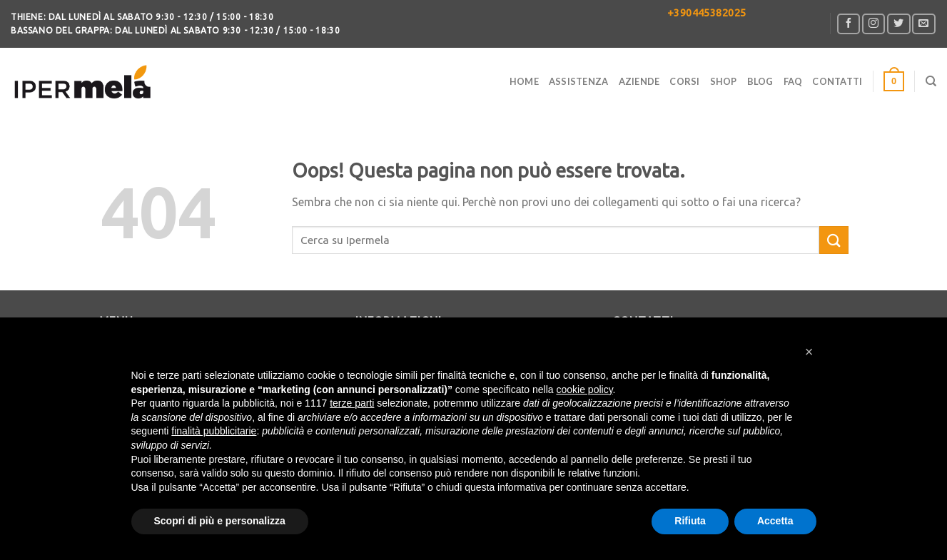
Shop (724, 81)
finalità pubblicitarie (214, 431)
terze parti (352, 403)
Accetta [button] (775, 521)
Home (524, 81)
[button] (809, 352)
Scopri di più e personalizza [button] (220, 521)
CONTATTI (837, 81)
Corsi (684, 81)
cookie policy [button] (584, 390)
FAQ (793, 81)
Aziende (639, 81)
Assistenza (579, 81)
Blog (760, 81)
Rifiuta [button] (690, 521)
